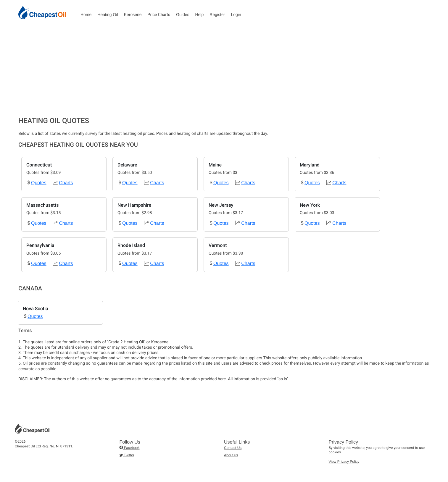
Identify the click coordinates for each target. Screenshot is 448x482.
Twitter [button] (127, 455)
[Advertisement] (224, 72)
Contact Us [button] (233, 448)
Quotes (39, 183)
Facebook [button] (130, 448)
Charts (66, 183)
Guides (183, 14)
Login (236, 14)
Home (86, 14)
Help (199, 14)
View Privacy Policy (344, 462)
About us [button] (231, 455)
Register (217, 14)
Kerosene (133, 14)
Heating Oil (108, 14)
